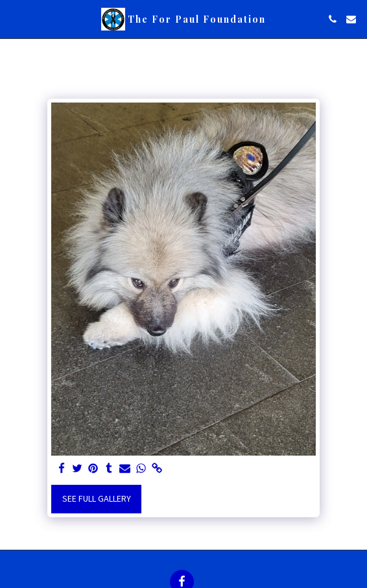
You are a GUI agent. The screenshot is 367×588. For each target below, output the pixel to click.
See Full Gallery (97, 498)
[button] (14, 18)
